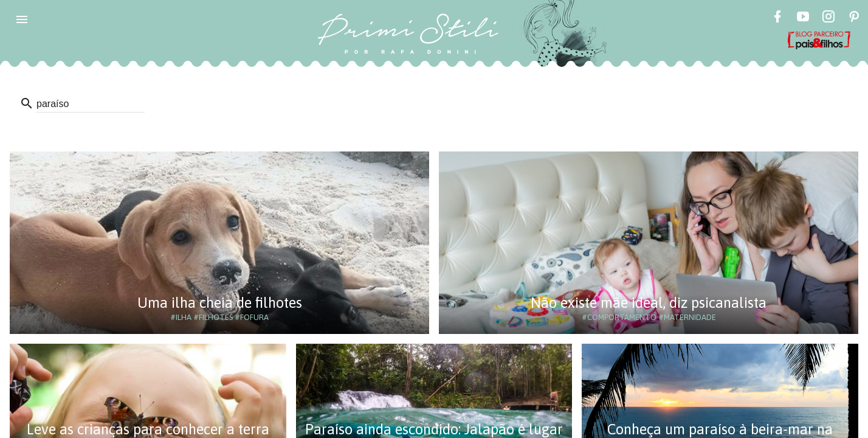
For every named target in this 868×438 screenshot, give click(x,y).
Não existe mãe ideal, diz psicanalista (649, 303)
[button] (22, 19)
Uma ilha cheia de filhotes (220, 303)
